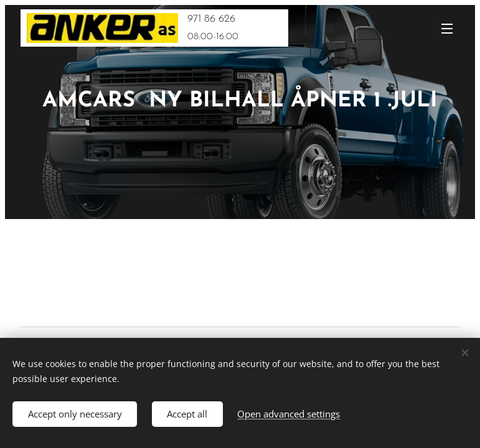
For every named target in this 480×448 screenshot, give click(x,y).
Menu (447, 29)
